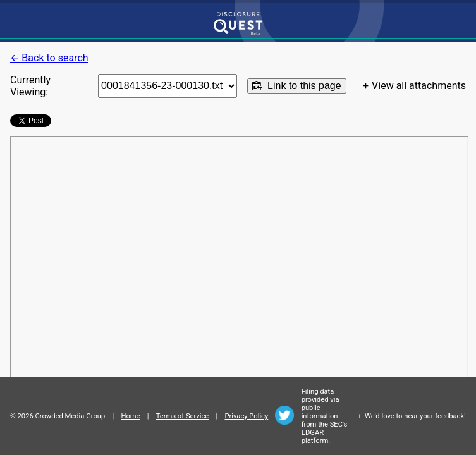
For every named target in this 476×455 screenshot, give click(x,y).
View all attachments (419, 86)
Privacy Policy (246, 416)
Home (130, 416)
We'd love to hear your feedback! (415, 416)
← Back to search (49, 58)
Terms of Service (183, 416)
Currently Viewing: (30, 86)
